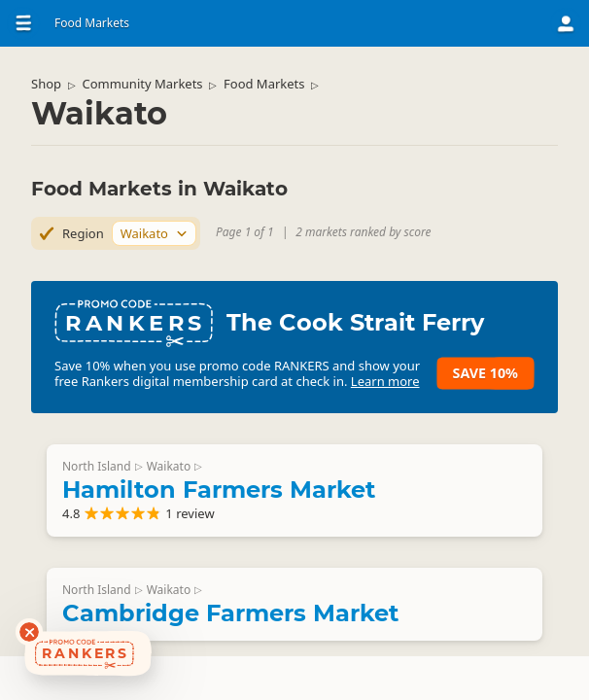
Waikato (169, 466)
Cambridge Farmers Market (230, 613)
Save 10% (485, 373)
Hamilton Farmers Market (219, 490)
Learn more (385, 381)
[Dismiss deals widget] (29, 632)
